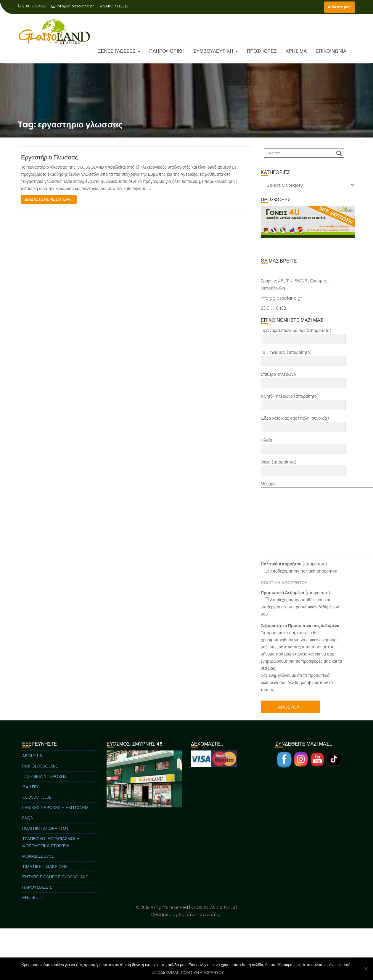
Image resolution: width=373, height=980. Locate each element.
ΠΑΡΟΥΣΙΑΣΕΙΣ (37, 893)
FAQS (28, 824)
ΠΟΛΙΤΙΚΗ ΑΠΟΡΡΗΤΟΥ (45, 834)
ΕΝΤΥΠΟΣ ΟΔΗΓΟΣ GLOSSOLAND (55, 883)
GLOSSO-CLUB (37, 803)
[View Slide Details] (308, 222)
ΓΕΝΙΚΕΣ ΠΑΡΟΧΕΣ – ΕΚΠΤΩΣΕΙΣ (55, 813)
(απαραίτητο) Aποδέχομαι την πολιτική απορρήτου (299, 567)
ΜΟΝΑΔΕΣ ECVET (39, 862)
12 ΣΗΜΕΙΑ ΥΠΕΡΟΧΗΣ (44, 782)
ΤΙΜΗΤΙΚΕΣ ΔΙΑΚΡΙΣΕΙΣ (45, 872)
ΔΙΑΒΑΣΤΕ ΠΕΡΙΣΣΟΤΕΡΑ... (49, 199)
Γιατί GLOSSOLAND (40, 772)
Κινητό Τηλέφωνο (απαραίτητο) (303, 401)
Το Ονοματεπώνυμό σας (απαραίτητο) (303, 335)
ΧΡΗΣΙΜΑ (296, 51)
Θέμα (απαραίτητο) (303, 466)
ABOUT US (32, 761)
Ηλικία (303, 445)
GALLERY (30, 792)
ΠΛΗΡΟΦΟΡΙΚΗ (167, 51)
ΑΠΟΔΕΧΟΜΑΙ (165, 972)
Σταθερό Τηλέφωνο (303, 379)
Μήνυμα (303, 518)
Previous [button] (266, 222)
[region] (308, 229)
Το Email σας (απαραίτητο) (303, 357)
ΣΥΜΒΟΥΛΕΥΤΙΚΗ (213, 51)
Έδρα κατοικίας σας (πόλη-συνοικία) (303, 423)
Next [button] (350, 222)
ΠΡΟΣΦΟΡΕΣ (262, 51)
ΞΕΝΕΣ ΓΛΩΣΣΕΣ (117, 51)
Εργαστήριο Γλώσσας (49, 157)
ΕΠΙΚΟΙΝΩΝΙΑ (331, 51)
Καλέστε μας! (340, 7)
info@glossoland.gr (73, 6)
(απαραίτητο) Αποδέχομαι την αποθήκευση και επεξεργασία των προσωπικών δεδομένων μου (300, 603)
